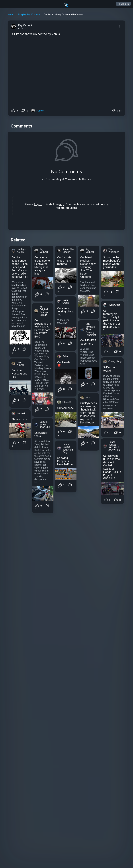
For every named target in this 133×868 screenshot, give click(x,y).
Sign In (123, 4)
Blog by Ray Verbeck (29, 15)
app (62, 204)
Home (11, 15)
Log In (38, 204)
